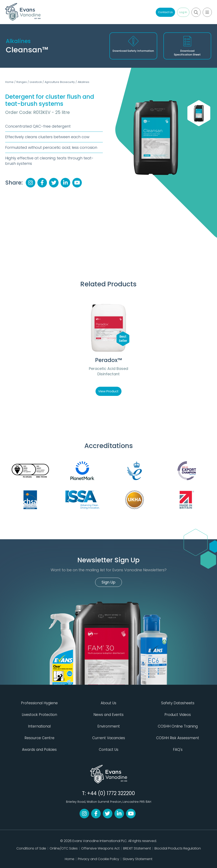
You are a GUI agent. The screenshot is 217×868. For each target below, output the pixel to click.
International (39, 726)
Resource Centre (39, 738)
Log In (183, 12)
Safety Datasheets (178, 703)
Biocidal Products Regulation (178, 848)
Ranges (22, 82)
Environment (109, 726)
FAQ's (178, 750)
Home (9, 82)
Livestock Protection (39, 715)
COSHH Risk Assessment (178, 738)
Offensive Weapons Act (100, 848)
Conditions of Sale (31, 848)
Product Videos (178, 715)
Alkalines (83, 82)
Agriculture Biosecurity (60, 82)
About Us (108, 703)
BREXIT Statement (137, 848)
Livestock (36, 82)
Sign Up (108, 582)
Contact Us (165, 12)
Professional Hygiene (39, 703)
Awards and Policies (39, 750)
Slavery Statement (138, 859)
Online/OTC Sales (64, 848)
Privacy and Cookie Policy (99, 859)
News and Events (108, 715)
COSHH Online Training (178, 726)
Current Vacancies (109, 738)
